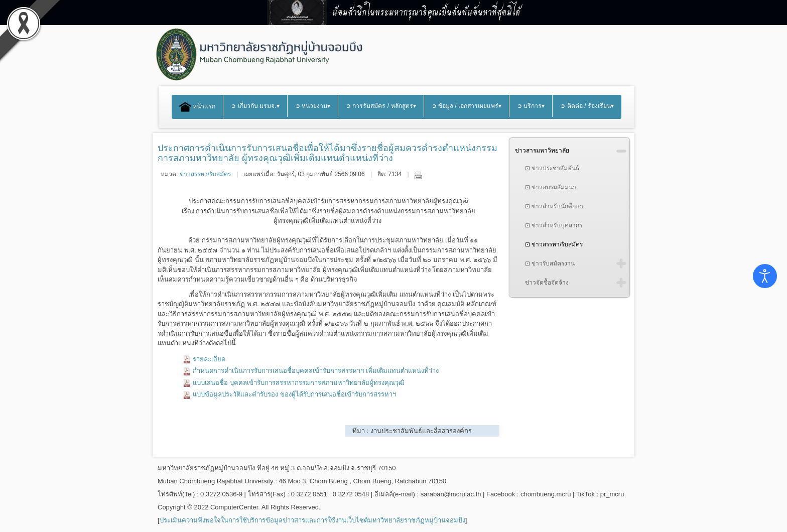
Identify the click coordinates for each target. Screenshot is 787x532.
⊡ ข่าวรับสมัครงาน (550, 263)
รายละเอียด (209, 359)
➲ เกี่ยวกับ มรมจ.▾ (255, 106)
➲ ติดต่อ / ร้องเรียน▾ (587, 106)
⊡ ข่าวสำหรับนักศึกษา (554, 206)
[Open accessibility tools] (765, 276)
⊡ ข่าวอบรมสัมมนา (551, 187)
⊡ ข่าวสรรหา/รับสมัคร (554, 244)
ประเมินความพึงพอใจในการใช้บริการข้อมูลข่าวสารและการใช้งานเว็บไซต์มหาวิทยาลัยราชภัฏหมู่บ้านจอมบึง (312, 520)
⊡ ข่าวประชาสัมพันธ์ (552, 168)
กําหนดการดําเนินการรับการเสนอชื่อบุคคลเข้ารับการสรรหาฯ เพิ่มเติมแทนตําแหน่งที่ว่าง (316, 371)
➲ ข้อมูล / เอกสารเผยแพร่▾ (467, 106)
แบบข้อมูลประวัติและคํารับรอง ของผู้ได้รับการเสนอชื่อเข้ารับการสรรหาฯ (294, 394)
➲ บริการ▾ (531, 106)
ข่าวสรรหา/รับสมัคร (205, 174)
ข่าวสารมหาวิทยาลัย (542, 151)
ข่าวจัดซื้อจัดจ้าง (547, 283)
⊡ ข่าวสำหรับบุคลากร (554, 225)
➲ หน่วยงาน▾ (313, 106)
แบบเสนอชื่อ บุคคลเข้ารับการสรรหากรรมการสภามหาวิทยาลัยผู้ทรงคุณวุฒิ (299, 383)
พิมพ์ (418, 175)
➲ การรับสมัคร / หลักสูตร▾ (381, 106)
